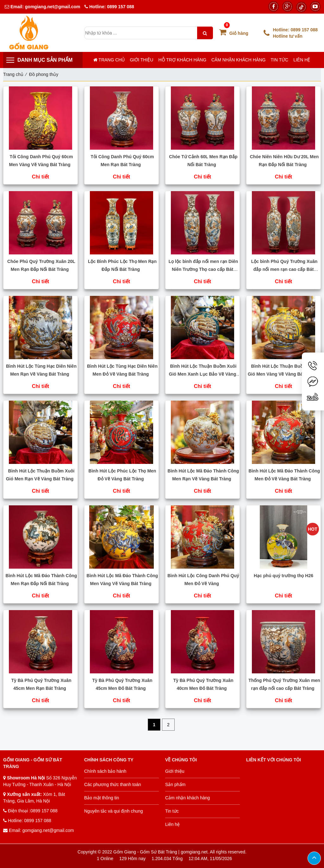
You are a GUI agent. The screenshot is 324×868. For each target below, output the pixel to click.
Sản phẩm (175, 784)
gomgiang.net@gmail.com (52, 7)
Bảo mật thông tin (102, 798)
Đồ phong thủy (44, 74)
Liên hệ (302, 60)
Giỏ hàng (234, 33)
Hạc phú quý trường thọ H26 (283, 576)
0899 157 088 (121, 7)
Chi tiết (40, 177)
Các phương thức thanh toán (113, 784)
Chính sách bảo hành (105, 771)
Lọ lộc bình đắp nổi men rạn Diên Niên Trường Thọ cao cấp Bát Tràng (203, 269)
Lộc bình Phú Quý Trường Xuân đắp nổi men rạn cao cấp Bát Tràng (284, 269)
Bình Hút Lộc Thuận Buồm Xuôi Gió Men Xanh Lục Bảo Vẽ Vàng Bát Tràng (203, 374)
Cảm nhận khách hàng (238, 60)
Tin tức (279, 60)
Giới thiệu (141, 60)
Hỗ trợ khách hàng (182, 60)
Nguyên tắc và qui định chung (114, 811)
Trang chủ (109, 60)
